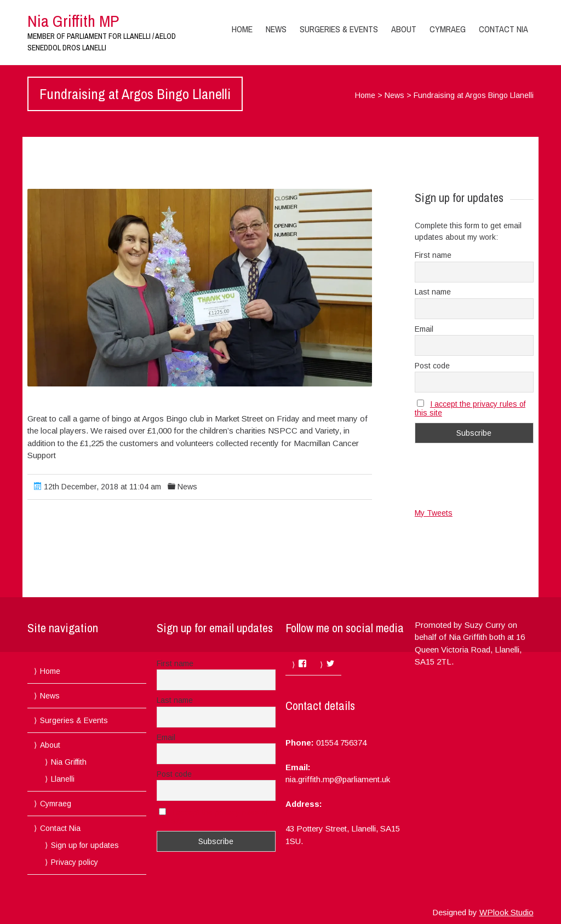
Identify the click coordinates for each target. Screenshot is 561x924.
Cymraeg (448, 29)
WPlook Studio (506, 912)
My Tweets (434, 513)
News (276, 29)
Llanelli (63, 779)
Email (424, 329)
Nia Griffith (69, 762)
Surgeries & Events (339, 29)
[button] (200, 288)
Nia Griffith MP (73, 21)
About (404, 29)
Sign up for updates (85, 845)
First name (433, 255)
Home (242, 29)
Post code (432, 366)
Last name (433, 292)
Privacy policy (75, 862)
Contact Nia (503, 29)
